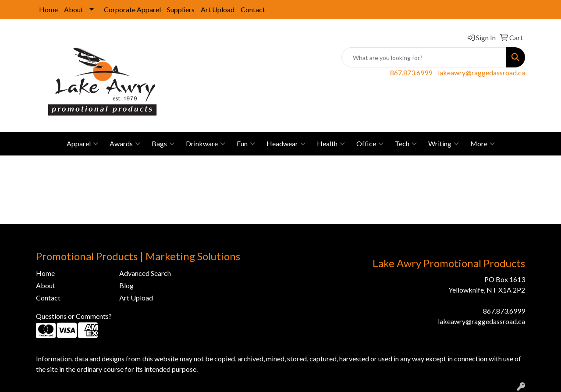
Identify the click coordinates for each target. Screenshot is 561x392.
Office (370, 144)
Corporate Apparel (132, 9)
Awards (125, 144)
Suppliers (181, 9)
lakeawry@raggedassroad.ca (481, 72)
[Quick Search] (424, 57)
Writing (444, 144)
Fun (246, 144)
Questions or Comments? (74, 316)
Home (48, 9)
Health (331, 144)
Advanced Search (145, 273)
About (74, 9)
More (483, 144)
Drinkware (206, 144)
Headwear (286, 144)
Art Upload (218, 9)
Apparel (82, 144)
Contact (253, 9)
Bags (163, 144)
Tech (406, 144)
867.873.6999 (411, 72)
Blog (126, 285)
